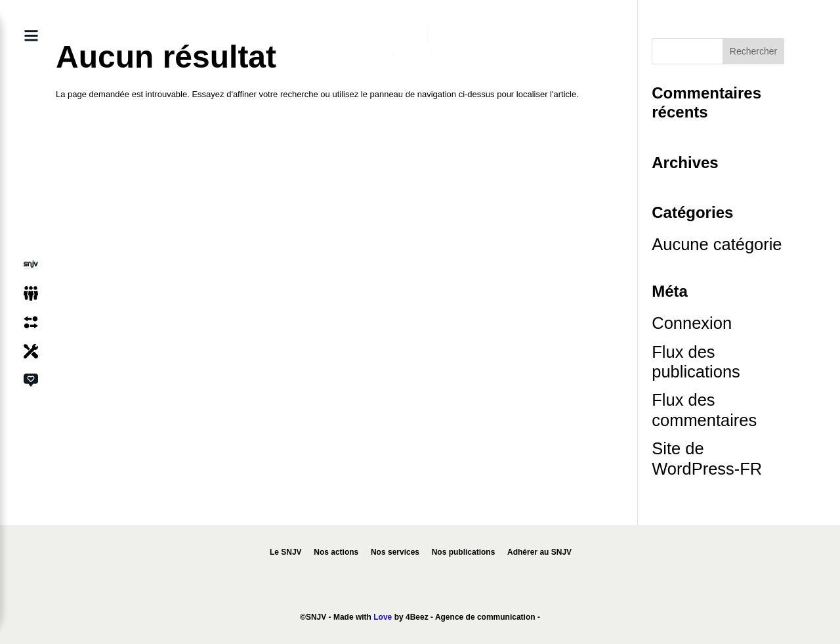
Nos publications (464, 552)
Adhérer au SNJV (539, 552)
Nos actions (336, 552)
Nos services (395, 552)
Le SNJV (286, 552)
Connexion (692, 323)
